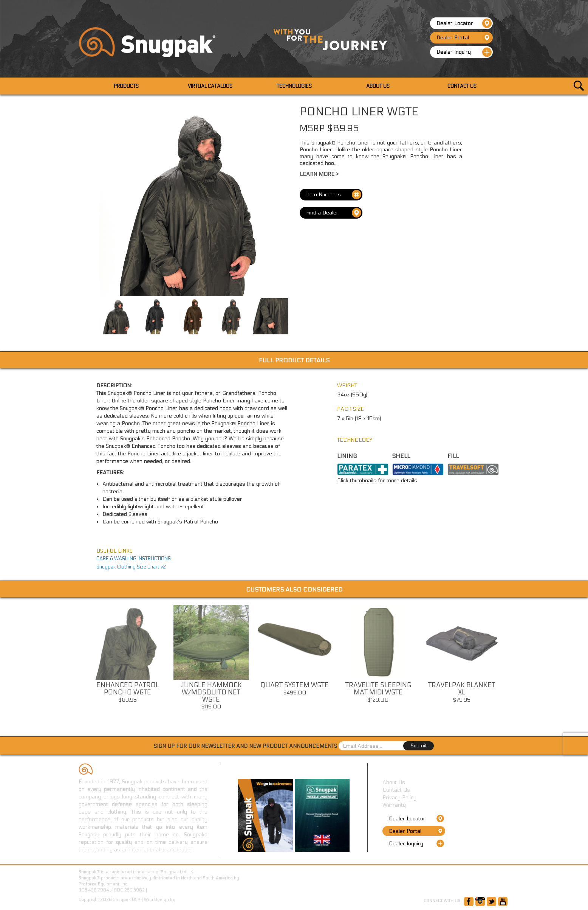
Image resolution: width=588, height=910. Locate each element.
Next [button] (510, 663)
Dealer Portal (464, 38)
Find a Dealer (334, 213)
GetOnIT (184, 900)
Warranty (394, 805)
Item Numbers (334, 195)
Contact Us (396, 790)
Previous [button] (78, 663)
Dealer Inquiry (464, 52)
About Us (394, 782)
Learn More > (319, 174)
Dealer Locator (464, 23)
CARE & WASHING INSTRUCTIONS (134, 559)
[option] (128, 656)
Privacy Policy (399, 797)
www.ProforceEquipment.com (177, 890)
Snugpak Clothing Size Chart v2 (131, 567)
